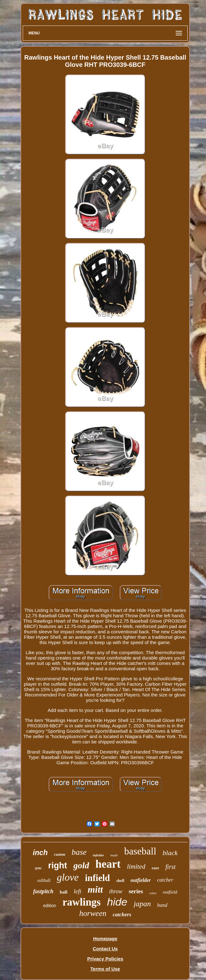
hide (117, 902)
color (153, 893)
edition (49, 906)
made (114, 855)
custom (60, 854)
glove (68, 877)
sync (38, 868)
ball (64, 892)
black (170, 853)
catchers (122, 915)
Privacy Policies (105, 959)
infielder (98, 855)
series (136, 891)
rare (155, 868)
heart (108, 864)
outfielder (141, 880)
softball (44, 880)
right (58, 866)
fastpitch (43, 891)
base (79, 852)
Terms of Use (105, 969)
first (171, 867)
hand (162, 905)
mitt (95, 889)
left (77, 891)
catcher (165, 880)
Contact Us (105, 949)
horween (93, 913)
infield (97, 878)
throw (116, 891)
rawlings (82, 902)
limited (136, 866)
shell (120, 880)
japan (142, 904)
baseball (140, 851)
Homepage (105, 939)
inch (40, 853)
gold (81, 865)
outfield (170, 892)
